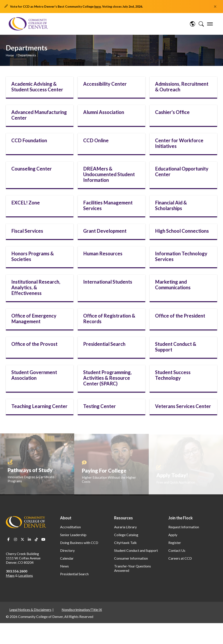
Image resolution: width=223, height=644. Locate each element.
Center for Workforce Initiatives (179, 143)
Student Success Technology (173, 375)
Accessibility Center (105, 84)
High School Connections (182, 231)
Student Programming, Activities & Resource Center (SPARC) (107, 378)
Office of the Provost (34, 344)
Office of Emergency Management (34, 319)
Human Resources (103, 253)
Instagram (15, 539)
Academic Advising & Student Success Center (37, 87)
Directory (67, 550)
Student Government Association (34, 375)
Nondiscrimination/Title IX (82, 610)
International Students (108, 282)
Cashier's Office (172, 112)
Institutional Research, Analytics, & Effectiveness (36, 287)
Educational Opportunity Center (182, 171)
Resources (123, 518)
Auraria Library (125, 527)
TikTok (36, 539)
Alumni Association (104, 112)
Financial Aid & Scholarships (171, 205)
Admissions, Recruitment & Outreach (182, 87)
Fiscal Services (27, 231)
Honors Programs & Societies (33, 256)
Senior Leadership (73, 535)
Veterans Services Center (183, 406)
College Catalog (126, 535)
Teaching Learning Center (39, 406)
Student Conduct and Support (136, 550)
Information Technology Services (181, 256)
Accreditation (70, 527)
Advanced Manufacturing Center (39, 115)
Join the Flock (181, 518)
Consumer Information (131, 558)
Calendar (67, 558)
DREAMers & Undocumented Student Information (109, 174)
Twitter (22, 539)
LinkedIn (29, 539)
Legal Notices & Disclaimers (30, 610)
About (66, 518)
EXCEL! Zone (26, 203)
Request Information (184, 527)
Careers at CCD (180, 558)
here (98, 6)
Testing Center (100, 406)
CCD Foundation (29, 140)
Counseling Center (32, 169)
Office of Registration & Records (109, 319)
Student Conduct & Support (176, 347)
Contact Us (177, 550)
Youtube (43, 539)
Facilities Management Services (108, 205)
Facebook (8, 539)
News (64, 566)
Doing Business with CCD (79, 543)
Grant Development (105, 231)
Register (175, 543)
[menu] (210, 24)
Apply (173, 535)
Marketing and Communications (173, 285)
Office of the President (180, 316)
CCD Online (96, 140)
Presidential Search (104, 344)
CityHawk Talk (125, 543)
